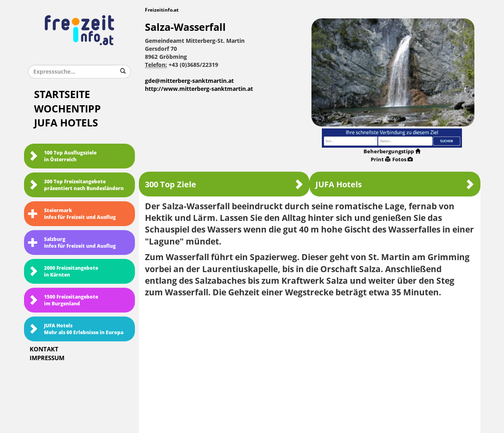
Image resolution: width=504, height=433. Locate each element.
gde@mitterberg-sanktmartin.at (189, 81)
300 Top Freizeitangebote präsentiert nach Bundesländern (76, 185)
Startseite (62, 95)
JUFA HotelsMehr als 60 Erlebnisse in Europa (76, 329)
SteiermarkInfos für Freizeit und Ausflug (72, 214)
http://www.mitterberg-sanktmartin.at (199, 89)
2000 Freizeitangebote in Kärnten (63, 272)
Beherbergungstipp (392, 151)
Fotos (403, 159)
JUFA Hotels (66, 123)
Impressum (47, 358)
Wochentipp (67, 109)
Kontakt (44, 349)
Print (381, 159)
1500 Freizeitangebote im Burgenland (63, 300)
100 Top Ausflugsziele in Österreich (62, 156)
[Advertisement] (310, 363)
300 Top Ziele (224, 184)
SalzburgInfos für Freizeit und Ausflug (72, 243)
